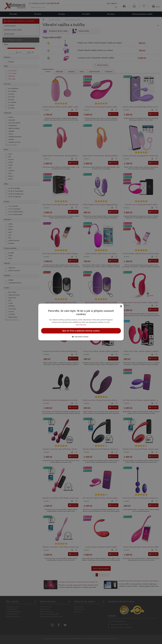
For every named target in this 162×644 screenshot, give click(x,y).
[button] (81, 337)
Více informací (81, 325)
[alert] (81, 322)
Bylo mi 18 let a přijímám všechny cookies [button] (81, 331)
